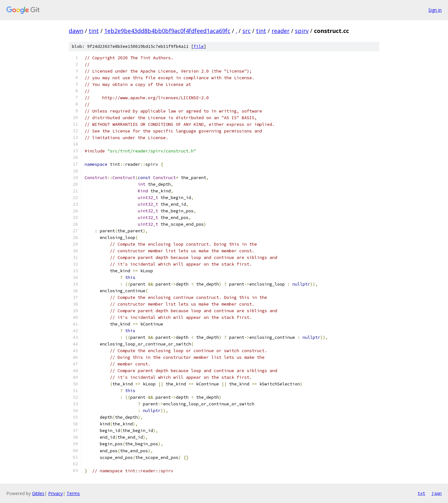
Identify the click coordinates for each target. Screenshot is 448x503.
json (437, 493)
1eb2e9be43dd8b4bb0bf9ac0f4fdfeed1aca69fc (167, 31)
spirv (302, 31)
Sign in (435, 10)
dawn (76, 31)
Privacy (55, 493)
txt (421, 493)
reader (281, 31)
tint (94, 31)
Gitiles (38, 493)
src (246, 31)
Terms (73, 493)
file (199, 46)
